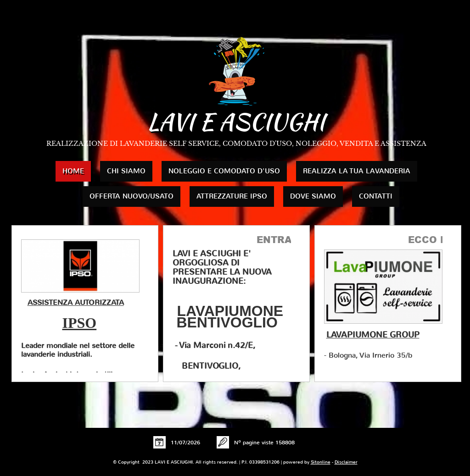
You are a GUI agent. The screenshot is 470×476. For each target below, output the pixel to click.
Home (73, 171)
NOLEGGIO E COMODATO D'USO (224, 171)
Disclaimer (346, 462)
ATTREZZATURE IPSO (232, 196)
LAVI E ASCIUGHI (236, 122)
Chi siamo (126, 171)
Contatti (376, 196)
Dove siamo (313, 196)
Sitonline (321, 462)
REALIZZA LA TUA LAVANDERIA (357, 171)
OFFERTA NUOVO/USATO (131, 196)
